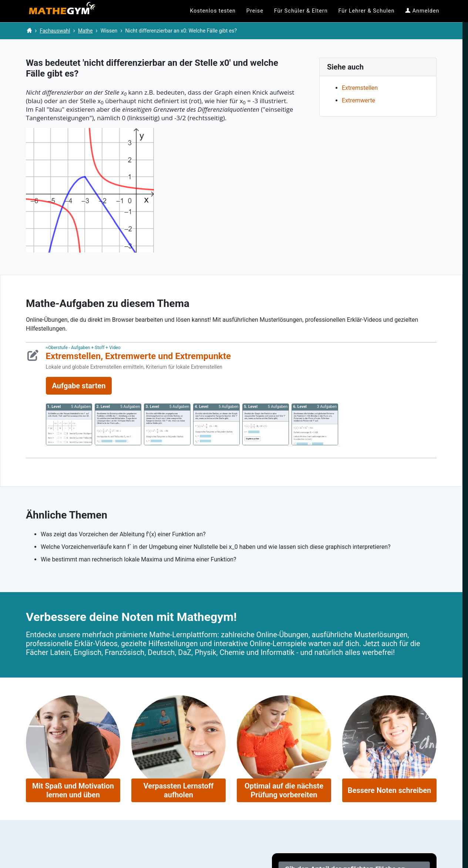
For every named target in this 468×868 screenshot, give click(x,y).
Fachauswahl (55, 31)
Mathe (85, 31)
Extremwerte (358, 100)
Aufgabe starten (79, 386)
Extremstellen (360, 88)
